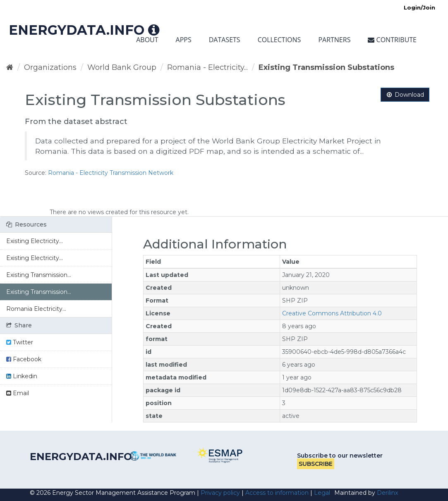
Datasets (225, 40)
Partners (334, 40)
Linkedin (22, 376)
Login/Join (419, 7)
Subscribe (316, 464)
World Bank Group (122, 67)
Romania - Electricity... (207, 67)
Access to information (277, 493)
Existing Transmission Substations (326, 67)
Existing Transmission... (39, 275)
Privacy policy (220, 493)
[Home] (10, 67)
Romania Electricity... (36, 309)
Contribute (392, 40)
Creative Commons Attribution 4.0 (332, 313)
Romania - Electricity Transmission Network (111, 173)
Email (18, 393)
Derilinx (387, 493)
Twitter (20, 342)
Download (405, 95)
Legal (322, 493)
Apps (184, 40)
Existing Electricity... (35, 241)
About (147, 40)
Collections (279, 40)
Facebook (24, 359)
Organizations (50, 67)
